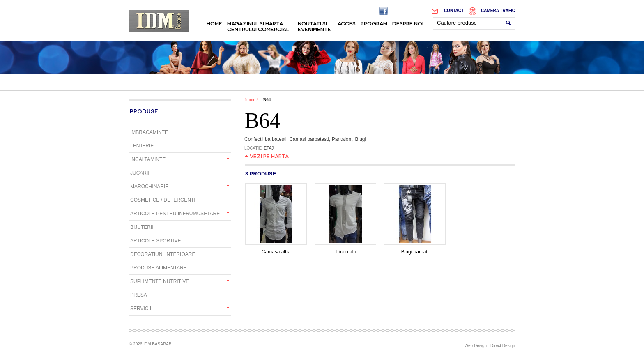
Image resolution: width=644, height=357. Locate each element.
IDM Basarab (159, 21)
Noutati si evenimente (314, 26)
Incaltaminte (148, 159)
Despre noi (408, 23)
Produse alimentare (159, 268)
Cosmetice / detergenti (163, 200)
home (250, 99)
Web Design (476, 346)
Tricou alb (345, 249)
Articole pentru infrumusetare (175, 214)
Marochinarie (149, 187)
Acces (347, 23)
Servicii (141, 309)
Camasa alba (276, 249)
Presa (139, 295)
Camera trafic (498, 10)
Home (214, 23)
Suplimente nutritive (160, 281)
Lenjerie (142, 146)
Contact (454, 10)
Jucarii (140, 173)
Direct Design (503, 346)
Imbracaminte (149, 132)
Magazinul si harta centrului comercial (258, 26)
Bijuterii (142, 227)
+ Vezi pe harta (267, 156)
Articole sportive (156, 241)
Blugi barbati (415, 249)
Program (374, 23)
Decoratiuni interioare (163, 254)
